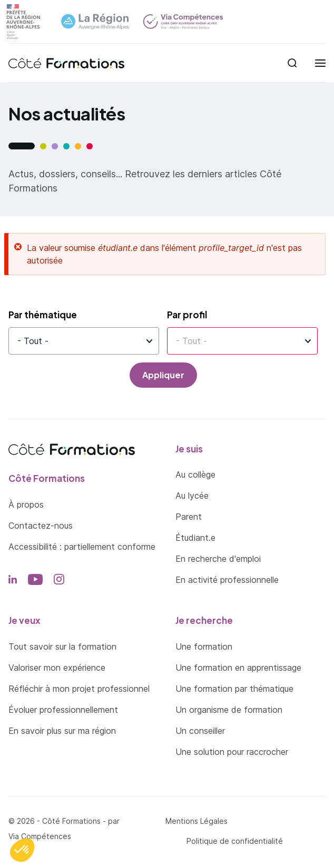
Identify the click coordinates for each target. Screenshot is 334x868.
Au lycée (192, 496)
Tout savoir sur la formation (62, 647)
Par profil (187, 315)
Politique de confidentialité (235, 841)
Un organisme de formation (229, 710)
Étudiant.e (195, 538)
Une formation (204, 647)
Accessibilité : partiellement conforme (82, 547)
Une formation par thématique (234, 689)
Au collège (195, 475)
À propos (26, 504)
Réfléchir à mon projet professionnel (79, 689)
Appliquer (163, 375)
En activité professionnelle (227, 580)
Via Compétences (40, 836)
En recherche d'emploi (218, 559)
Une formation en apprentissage (238, 668)
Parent (189, 517)
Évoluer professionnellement (63, 710)
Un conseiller (200, 731)
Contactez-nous (41, 526)
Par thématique (43, 315)
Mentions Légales (197, 821)
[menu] (320, 63)
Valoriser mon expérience (57, 668)
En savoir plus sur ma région (62, 731)
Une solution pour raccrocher (232, 752)
